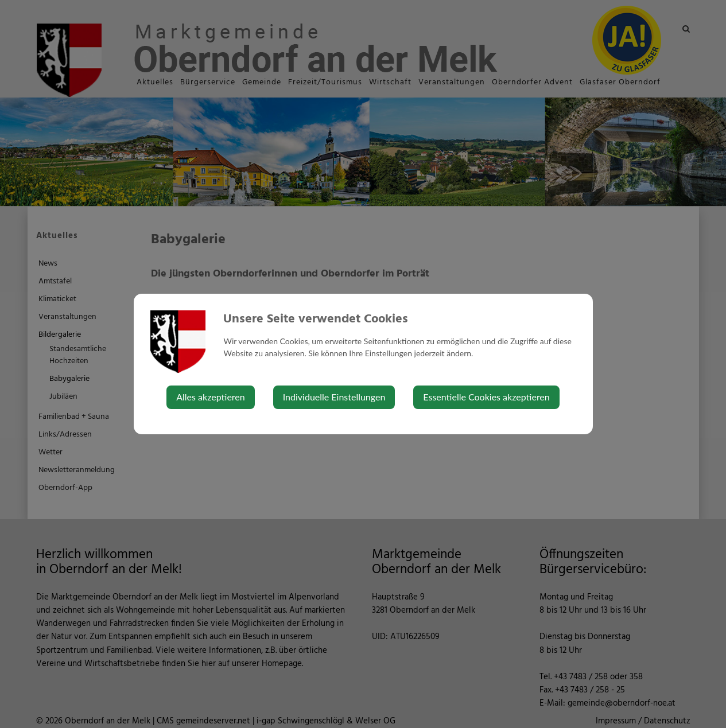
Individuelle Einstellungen (334, 397)
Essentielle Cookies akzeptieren (486, 397)
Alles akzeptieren (210, 397)
